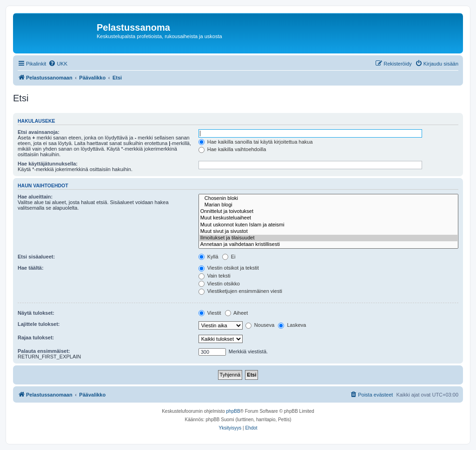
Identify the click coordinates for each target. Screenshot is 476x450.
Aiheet (237, 313)
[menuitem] (58, 64)
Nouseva (260, 325)
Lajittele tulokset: (39, 324)
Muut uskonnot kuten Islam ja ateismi (328, 225)
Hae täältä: (31, 268)
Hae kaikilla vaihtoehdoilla (232, 149)
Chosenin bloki (328, 199)
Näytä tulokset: (36, 313)
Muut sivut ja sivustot (328, 232)
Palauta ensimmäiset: (44, 351)
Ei (229, 257)
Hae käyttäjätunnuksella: (48, 164)
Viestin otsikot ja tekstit (229, 268)
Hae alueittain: (35, 197)
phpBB (233, 411)
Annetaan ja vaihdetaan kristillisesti (328, 245)
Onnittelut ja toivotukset (328, 212)
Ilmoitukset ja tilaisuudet (328, 238)
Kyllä (208, 257)
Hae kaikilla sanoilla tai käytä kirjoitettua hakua (256, 142)
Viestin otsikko (219, 284)
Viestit (210, 313)
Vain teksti (215, 276)
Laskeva (292, 325)
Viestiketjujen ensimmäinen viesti (240, 291)
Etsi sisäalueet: (36, 257)
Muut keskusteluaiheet (328, 218)
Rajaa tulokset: (36, 337)
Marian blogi (328, 205)
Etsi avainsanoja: (39, 132)
